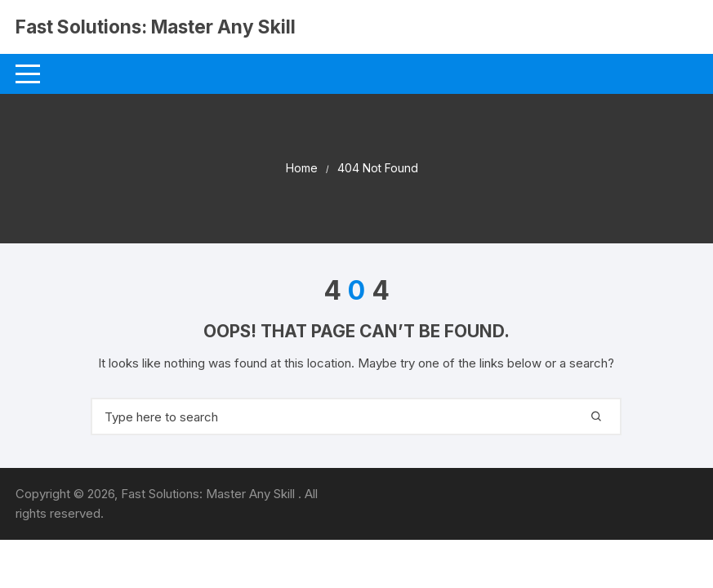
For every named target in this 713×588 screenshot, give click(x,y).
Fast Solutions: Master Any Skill (145, 37)
